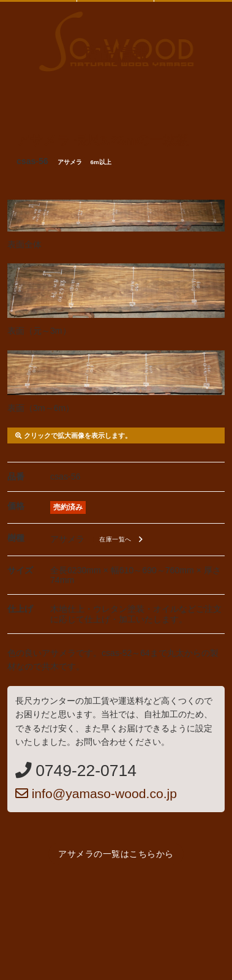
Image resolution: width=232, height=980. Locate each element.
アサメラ (70, 162)
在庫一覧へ (123, 540)
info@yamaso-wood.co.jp (96, 793)
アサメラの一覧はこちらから (116, 854)
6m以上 (101, 162)
